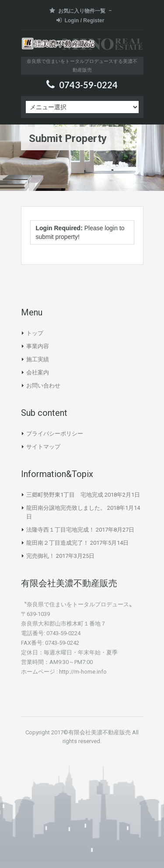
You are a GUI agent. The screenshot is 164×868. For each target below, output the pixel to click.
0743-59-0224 (88, 85)
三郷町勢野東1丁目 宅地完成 (65, 495)
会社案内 (38, 372)
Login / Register (80, 20)
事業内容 (38, 346)
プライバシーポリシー (55, 434)
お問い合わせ (43, 386)
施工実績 (38, 359)
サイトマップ (43, 447)
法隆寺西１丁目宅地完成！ (60, 530)
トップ (35, 333)
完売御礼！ (40, 556)
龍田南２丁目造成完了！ (58, 543)
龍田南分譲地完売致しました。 (66, 508)
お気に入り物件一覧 (77, 11)
